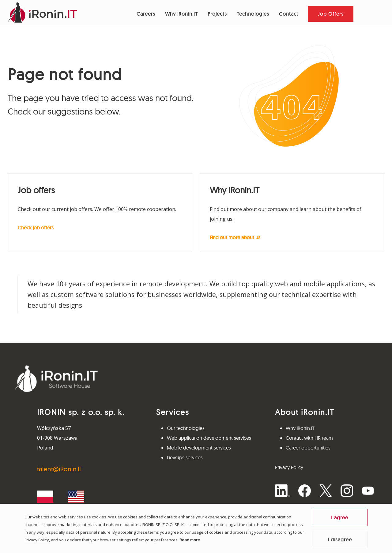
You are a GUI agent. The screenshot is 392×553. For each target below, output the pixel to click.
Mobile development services (199, 448)
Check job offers (36, 228)
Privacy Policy (37, 540)
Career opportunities (308, 448)
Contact (289, 14)
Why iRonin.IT (181, 14)
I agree (340, 517)
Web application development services (209, 438)
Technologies (253, 14)
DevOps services (185, 457)
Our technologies (186, 428)
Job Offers (331, 14)
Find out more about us (235, 237)
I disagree (340, 540)
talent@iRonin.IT (60, 469)
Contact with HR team (309, 438)
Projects (217, 14)
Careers (146, 14)
